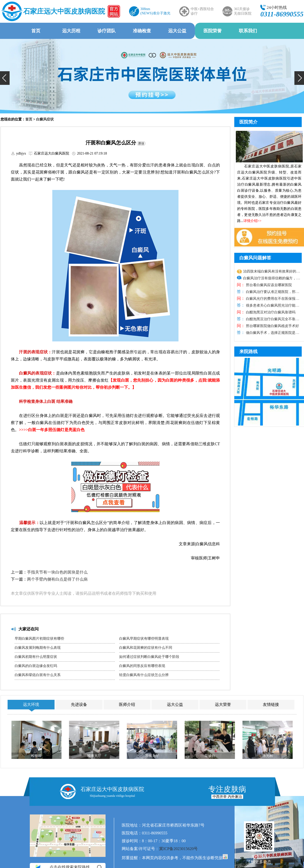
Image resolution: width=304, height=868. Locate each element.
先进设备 (79, 704)
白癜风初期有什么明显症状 (36, 657)
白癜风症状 (45, 119)
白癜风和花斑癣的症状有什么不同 (146, 648)
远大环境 (31, 704)
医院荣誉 (213, 31)
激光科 (268, 756)
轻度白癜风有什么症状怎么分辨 (144, 675)
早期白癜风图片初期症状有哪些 (39, 639)
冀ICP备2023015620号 (178, 849)
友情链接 (271, 704)
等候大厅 (152, 756)
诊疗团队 (107, 31)
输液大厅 (94, 756)
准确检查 (142, 31)
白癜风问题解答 (255, 258)
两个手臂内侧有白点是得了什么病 (57, 579)
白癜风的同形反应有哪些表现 (142, 666)
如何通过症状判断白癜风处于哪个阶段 (149, 657)
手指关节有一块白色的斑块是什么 (57, 572)
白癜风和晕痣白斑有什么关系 (38, 675)
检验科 (36, 756)
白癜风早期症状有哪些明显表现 (144, 639)
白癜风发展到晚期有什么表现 (38, 648)
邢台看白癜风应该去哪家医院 (268, 285)
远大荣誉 (223, 704)
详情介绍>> (252, 221)
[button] (5, 78)
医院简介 (248, 122)
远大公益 (177, 31)
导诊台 (210, 756)
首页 (36, 31)
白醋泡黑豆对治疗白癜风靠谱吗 (270, 312)
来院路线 (248, 352)
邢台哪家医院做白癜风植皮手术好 (272, 326)
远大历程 (71, 31)
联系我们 (248, 31)
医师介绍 (127, 704)
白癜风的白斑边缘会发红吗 (36, 666)
